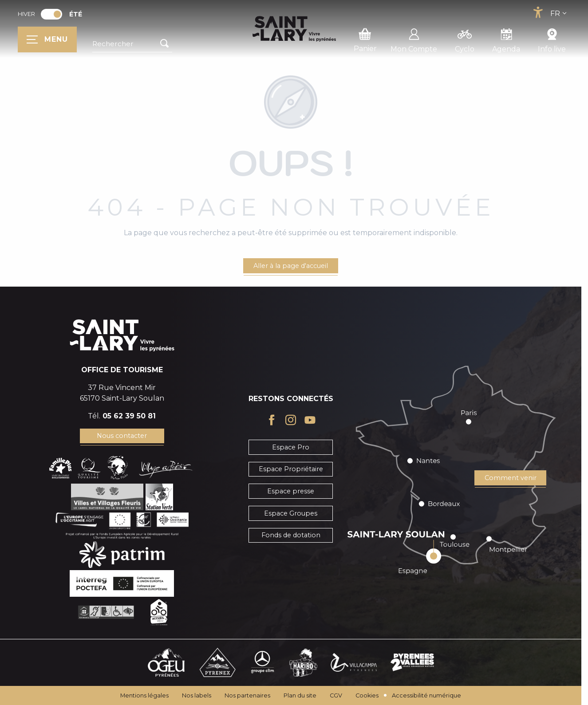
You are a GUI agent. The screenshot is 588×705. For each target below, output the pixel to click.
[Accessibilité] (538, 12)
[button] (132, 44)
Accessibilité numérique (426, 695)
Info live (552, 39)
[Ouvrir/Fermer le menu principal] (47, 39)
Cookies (367, 695)
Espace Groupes (291, 513)
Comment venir (511, 478)
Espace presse (291, 491)
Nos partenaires (247, 695)
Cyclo (465, 39)
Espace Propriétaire (291, 469)
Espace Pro (291, 447)
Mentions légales (144, 695)
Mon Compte (414, 39)
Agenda (506, 39)
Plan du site (300, 695)
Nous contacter (122, 436)
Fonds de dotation (291, 535)
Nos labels (197, 695)
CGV (336, 695)
